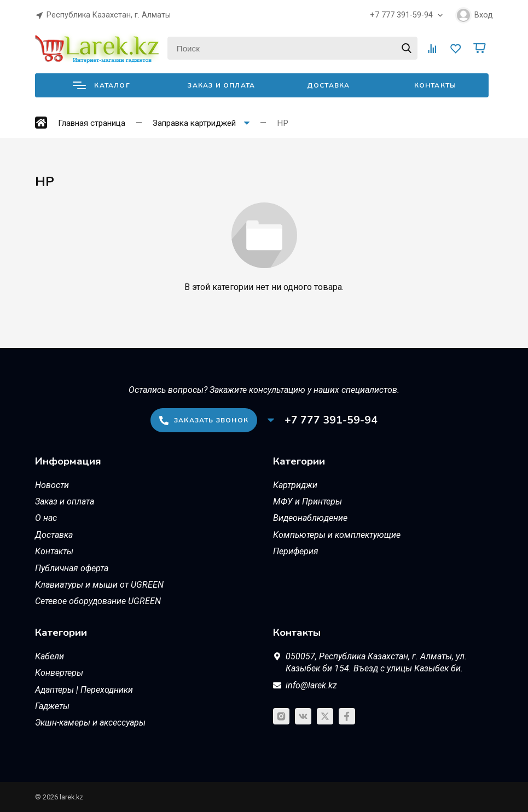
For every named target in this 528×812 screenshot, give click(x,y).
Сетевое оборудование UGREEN (98, 601)
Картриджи (295, 485)
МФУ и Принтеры (307, 501)
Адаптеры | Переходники (84, 690)
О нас (46, 518)
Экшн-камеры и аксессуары (90, 723)
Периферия (296, 551)
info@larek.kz (311, 685)
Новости (52, 485)
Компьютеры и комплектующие (337, 535)
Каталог (101, 85)
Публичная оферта (72, 568)
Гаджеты (52, 706)
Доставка (329, 85)
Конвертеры (59, 673)
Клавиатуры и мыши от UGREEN (99, 585)
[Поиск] (292, 48)
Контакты (436, 85)
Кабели (50, 656)
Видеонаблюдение (310, 518)
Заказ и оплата (221, 85)
